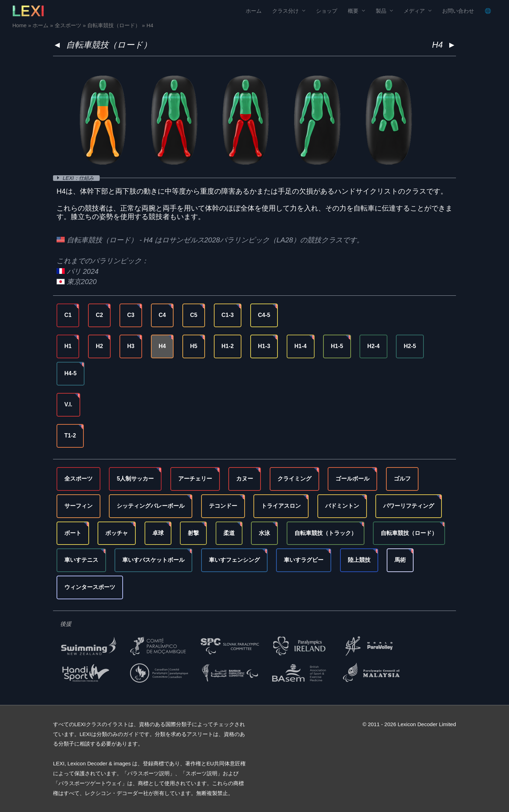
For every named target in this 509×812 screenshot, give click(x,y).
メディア (414, 11)
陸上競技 (359, 560)
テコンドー (223, 506)
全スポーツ (78, 479)
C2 (99, 315)
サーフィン (78, 506)
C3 (131, 315)
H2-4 (373, 346)
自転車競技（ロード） (109, 45)
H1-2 (228, 346)
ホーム (254, 11)
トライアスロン (281, 506)
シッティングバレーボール (151, 506)
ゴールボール (352, 479)
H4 (162, 346)
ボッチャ (117, 533)
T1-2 (70, 436)
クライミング (294, 479)
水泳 (264, 533)
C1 (68, 315)
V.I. (68, 404)
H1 (68, 346)
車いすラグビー (304, 560)
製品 (381, 11)
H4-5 (71, 373)
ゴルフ (402, 479)
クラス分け (285, 11)
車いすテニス (81, 560)
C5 (194, 315)
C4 (162, 315)
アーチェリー (195, 479)
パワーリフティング (409, 506)
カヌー (245, 479)
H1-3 (264, 346)
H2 (99, 346)
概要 (353, 11)
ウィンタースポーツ (90, 587)
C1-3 (228, 315)
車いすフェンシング (234, 560)
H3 (131, 346)
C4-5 (264, 315)
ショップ (327, 11)
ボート (73, 533)
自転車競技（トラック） (326, 533)
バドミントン (342, 506)
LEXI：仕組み (80, 178)
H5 (194, 346)
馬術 (400, 560)
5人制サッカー (135, 479)
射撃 (193, 533)
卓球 (158, 533)
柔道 (229, 533)
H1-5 (337, 346)
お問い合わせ (458, 11)
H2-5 (410, 346)
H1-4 (301, 346)
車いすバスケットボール (153, 560)
